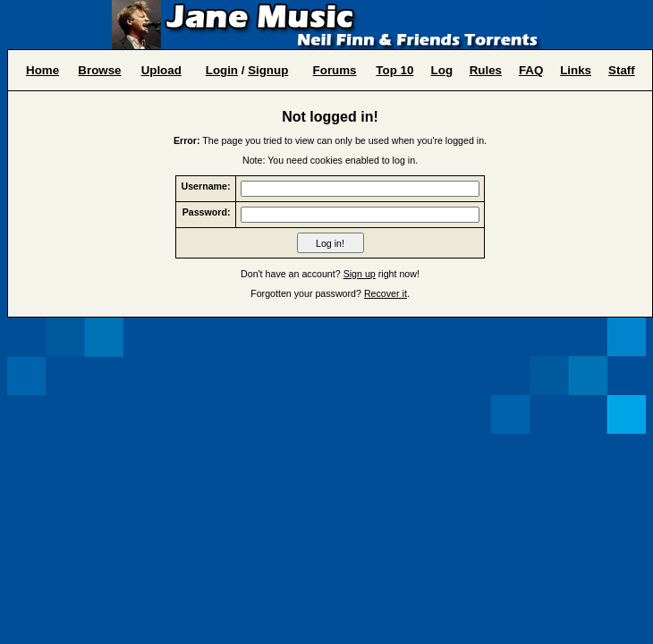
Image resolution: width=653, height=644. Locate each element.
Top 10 (394, 70)
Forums (335, 70)
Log (442, 70)
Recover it (386, 293)
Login (222, 70)
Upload (161, 70)
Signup (268, 70)
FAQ (531, 70)
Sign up (360, 274)
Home (42, 70)
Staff (622, 70)
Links (576, 70)
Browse (99, 70)
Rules (486, 70)
